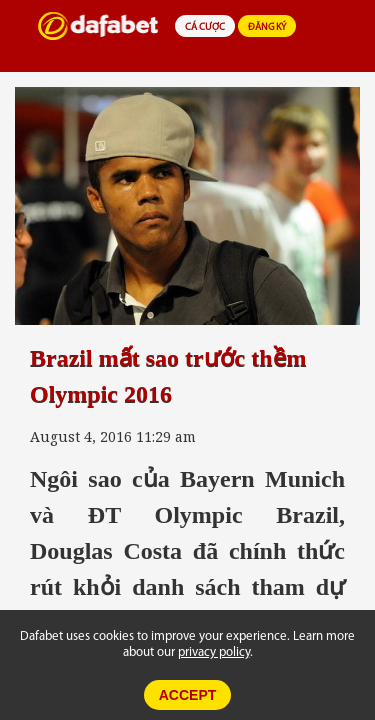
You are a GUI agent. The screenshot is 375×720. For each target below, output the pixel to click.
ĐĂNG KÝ (267, 27)
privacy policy (214, 652)
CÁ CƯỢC (205, 27)
